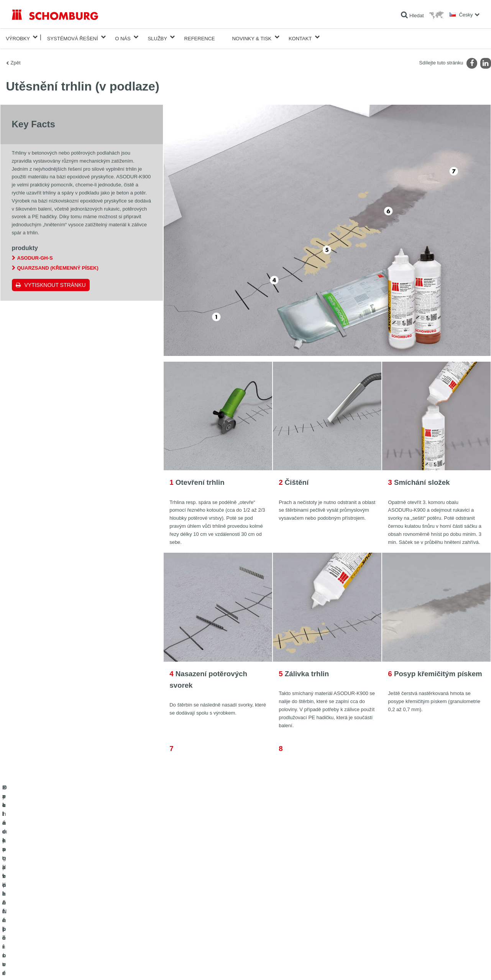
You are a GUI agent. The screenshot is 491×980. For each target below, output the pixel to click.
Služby (157, 37)
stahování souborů (190, 901)
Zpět (16, 60)
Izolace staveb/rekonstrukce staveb (48, 890)
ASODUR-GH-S (35, 255)
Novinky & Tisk (252, 37)
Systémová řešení (73, 37)
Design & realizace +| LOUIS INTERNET (448, 965)
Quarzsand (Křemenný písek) (58, 265)
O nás (123, 37)
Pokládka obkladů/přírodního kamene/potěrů (57, 901)
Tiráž (37, 965)
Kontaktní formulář (190, 913)
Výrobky (18, 37)
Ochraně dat (56, 965)
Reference (200, 37)
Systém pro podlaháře (34, 913)
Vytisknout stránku (55, 282)
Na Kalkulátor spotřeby (195, 890)
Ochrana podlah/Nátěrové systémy (47, 924)
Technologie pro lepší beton (40, 936)
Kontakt (300, 37)
